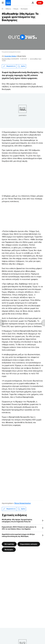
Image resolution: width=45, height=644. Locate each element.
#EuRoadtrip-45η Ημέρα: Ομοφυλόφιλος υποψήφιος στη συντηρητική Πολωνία (17, 521)
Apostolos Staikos (10, 56)
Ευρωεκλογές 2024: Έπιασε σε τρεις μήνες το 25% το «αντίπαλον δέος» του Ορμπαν (19, 528)
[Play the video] (22, 37)
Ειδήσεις (8, 9)
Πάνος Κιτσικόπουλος (23, 503)
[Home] (2, 9)
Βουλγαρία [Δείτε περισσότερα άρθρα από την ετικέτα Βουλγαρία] (9, 549)
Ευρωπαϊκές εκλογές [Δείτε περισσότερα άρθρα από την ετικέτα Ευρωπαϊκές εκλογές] (29, 544)
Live (40, 3)
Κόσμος (16, 9)
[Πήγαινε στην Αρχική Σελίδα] (8, 3)
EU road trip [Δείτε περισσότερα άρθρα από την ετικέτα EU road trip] (9, 544)
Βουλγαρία (24, 9)
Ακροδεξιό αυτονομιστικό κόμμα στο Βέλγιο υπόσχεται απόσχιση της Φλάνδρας (18, 535)
